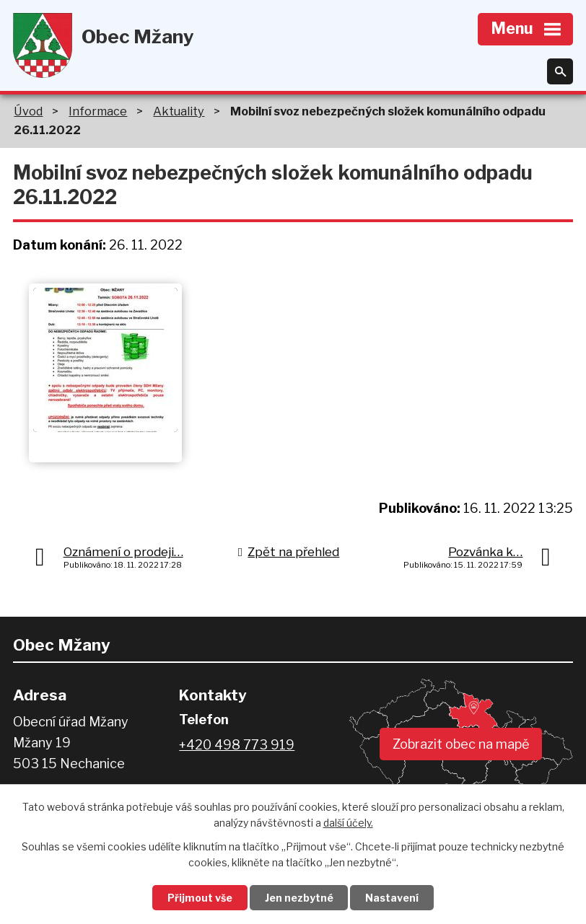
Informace (98, 111)
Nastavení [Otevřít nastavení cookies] (393, 898)
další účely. (348, 823)
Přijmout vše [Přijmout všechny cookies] (200, 898)
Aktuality (179, 111)
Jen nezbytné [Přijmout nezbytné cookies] (299, 898)
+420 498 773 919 (237, 745)
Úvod (28, 111)
